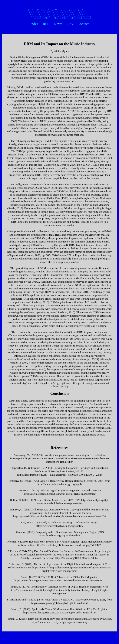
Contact (83, 26)
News (58, 26)
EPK (70, 26)
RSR (46, 26)
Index (34, 26)
